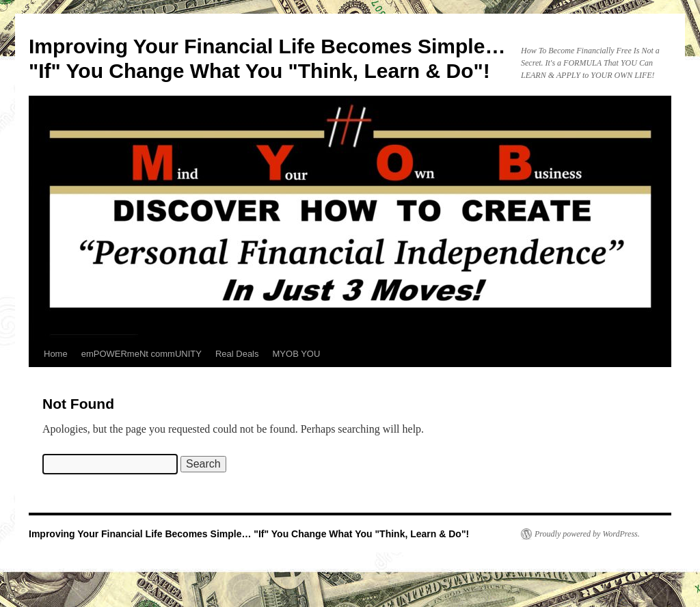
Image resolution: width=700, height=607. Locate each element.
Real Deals (237, 354)
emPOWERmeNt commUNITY (142, 354)
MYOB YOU (297, 354)
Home (56, 354)
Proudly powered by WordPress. (587, 534)
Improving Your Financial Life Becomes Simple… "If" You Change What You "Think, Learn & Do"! (249, 534)
